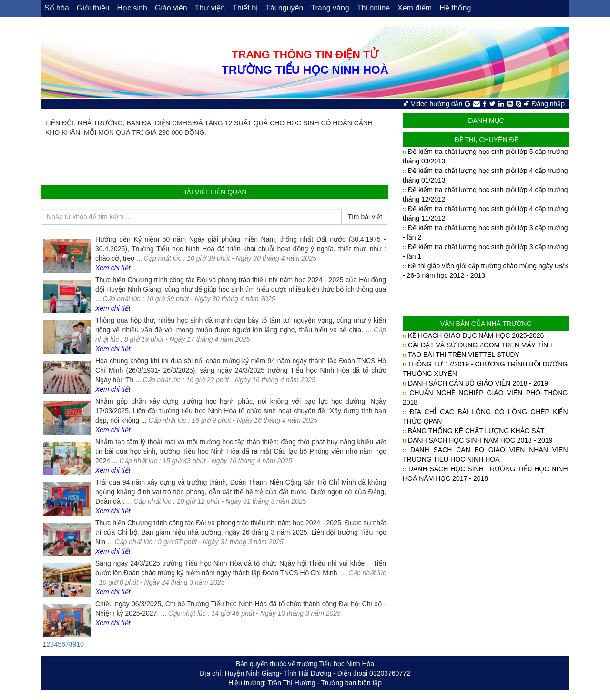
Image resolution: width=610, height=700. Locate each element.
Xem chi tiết (113, 268)
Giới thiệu (93, 8)
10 (80, 644)
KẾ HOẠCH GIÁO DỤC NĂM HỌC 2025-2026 (476, 335)
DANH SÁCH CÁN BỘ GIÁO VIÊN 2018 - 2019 (478, 383)
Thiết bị (245, 8)
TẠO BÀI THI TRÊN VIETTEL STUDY (464, 355)
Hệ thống (455, 8)
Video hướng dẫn (437, 104)
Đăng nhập (548, 104)
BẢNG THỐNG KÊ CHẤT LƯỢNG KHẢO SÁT (476, 431)
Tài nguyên (284, 8)
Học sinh (132, 8)
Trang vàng (330, 8)
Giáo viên (171, 8)
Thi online (373, 8)
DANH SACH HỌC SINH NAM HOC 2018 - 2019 (480, 440)
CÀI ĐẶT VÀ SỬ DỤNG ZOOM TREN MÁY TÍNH (480, 345)
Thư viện (210, 8)
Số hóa (57, 8)
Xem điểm (415, 8)
